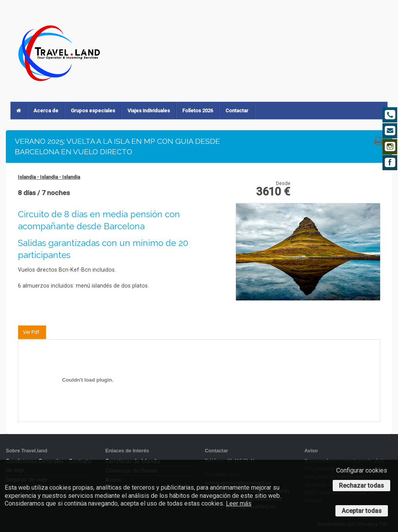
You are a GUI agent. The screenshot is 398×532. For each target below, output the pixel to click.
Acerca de (46, 111)
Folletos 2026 (198, 111)
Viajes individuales (149, 111)
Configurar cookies (362, 470)
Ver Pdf (31, 332)
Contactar (237, 111)
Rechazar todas (361, 486)
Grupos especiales (93, 111)
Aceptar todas (362, 511)
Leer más (239, 503)
